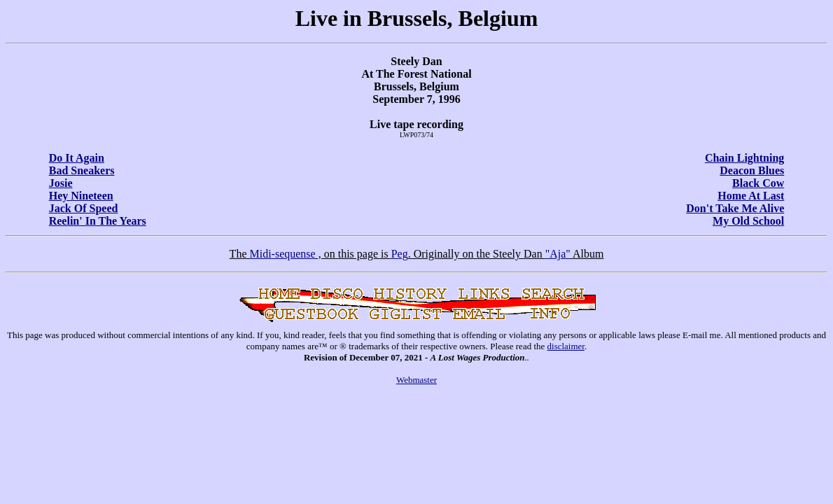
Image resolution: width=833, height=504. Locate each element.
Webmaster (416, 380)
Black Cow (758, 183)
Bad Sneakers (82, 170)
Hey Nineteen (81, 196)
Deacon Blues (752, 170)
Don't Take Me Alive (735, 208)
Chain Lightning (744, 158)
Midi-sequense (282, 254)
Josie (61, 183)
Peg (400, 254)
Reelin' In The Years (98, 221)
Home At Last (751, 196)
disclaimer (566, 346)
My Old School (748, 221)
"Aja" (558, 254)
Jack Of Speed (84, 208)
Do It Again (77, 158)
